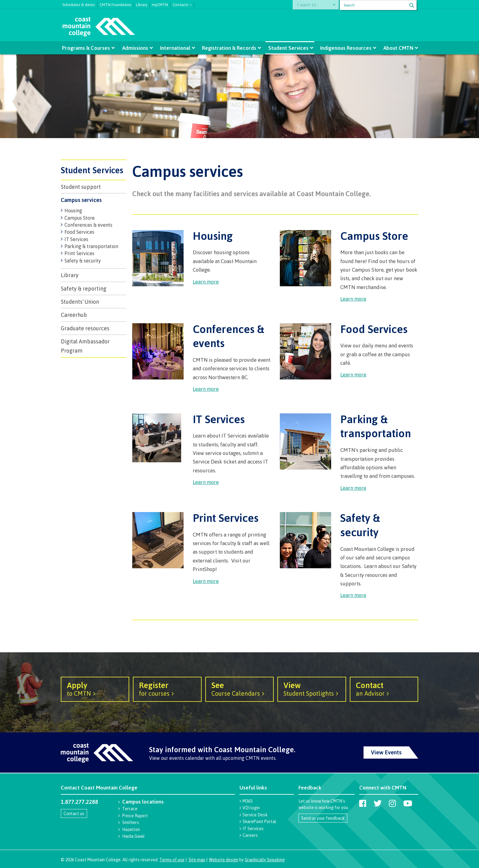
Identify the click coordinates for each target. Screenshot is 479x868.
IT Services (76, 239)
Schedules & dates (79, 4)
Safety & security (83, 261)
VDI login (251, 808)
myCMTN (160, 4)
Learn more (206, 282)
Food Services (79, 232)
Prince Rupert (135, 816)
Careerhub (74, 315)
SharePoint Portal (259, 821)
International (176, 48)
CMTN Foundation (115, 4)
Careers (250, 835)
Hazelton (131, 829)
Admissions (136, 48)
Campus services (81, 200)
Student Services (288, 48)
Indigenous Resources (345, 48)
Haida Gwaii (133, 836)
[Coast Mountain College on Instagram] (392, 803)
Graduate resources (85, 328)
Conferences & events (88, 225)
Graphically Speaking (265, 860)
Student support (81, 187)
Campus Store (80, 218)
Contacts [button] (181, 4)
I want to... (311, 5)
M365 (247, 801)
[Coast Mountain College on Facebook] (363, 803)
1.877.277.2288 (79, 802)
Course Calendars (239, 689)
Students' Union (80, 302)
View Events (386, 752)
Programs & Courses (87, 48)
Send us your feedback (323, 818)
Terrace (130, 809)
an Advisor (384, 689)
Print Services (79, 253)
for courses (167, 689)
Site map (197, 860)
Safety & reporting (84, 288)
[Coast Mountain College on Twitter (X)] (378, 803)
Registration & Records (229, 48)
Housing (73, 211)
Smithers (131, 822)
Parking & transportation (91, 246)
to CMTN (95, 689)
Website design (224, 860)
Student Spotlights (312, 689)
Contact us (74, 813)
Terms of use (172, 860)
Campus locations (143, 802)
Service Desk (255, 815)
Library (142, 4)
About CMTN (397, 48)
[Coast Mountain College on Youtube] (408, 803)
